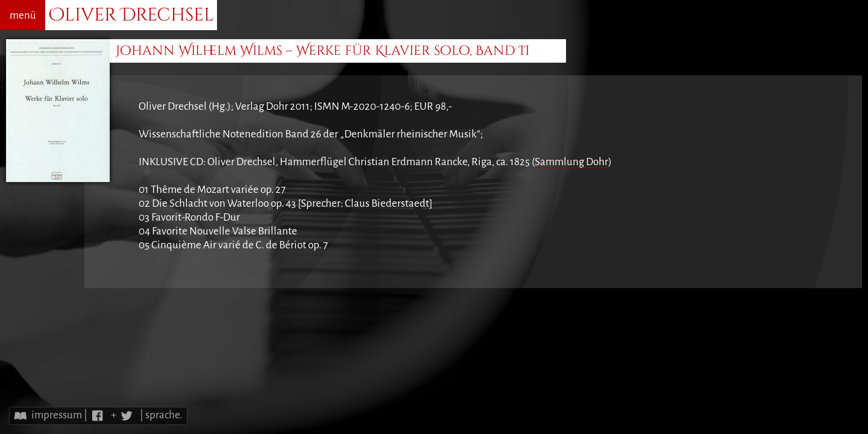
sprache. (164, 415)
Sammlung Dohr (571, 162)
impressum (57, 415)
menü (23, 15)
